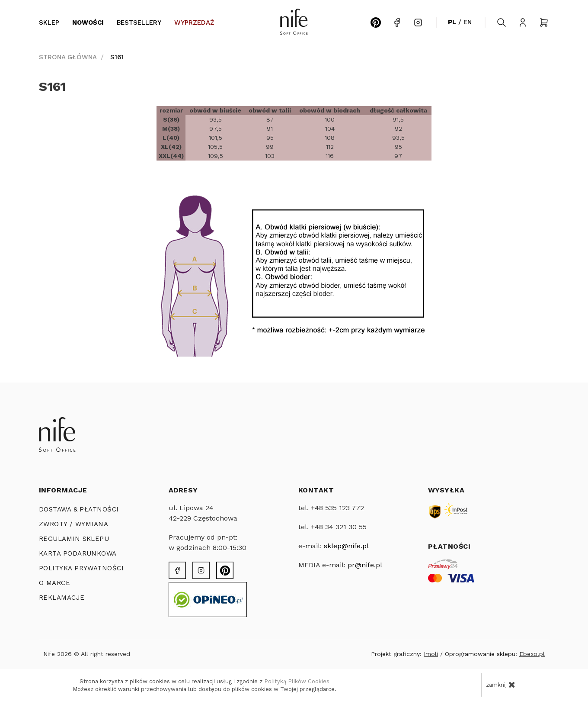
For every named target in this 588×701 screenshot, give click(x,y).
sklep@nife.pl (346, 546)
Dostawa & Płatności (79, 509)
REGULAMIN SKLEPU (74, 539)
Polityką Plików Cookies (297, 681)
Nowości (88, 23)
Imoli (431, 654)
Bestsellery (139, 23)
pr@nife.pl (365, 565)
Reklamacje (62, 598)
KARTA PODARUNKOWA (78, 553)
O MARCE (54, 583)
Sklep (49, 23)
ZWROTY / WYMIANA (73, 524)
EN (468, 22)
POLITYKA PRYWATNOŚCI (81, 568)
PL (452, 22)
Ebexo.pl (532, 654)
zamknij (501, 685)
